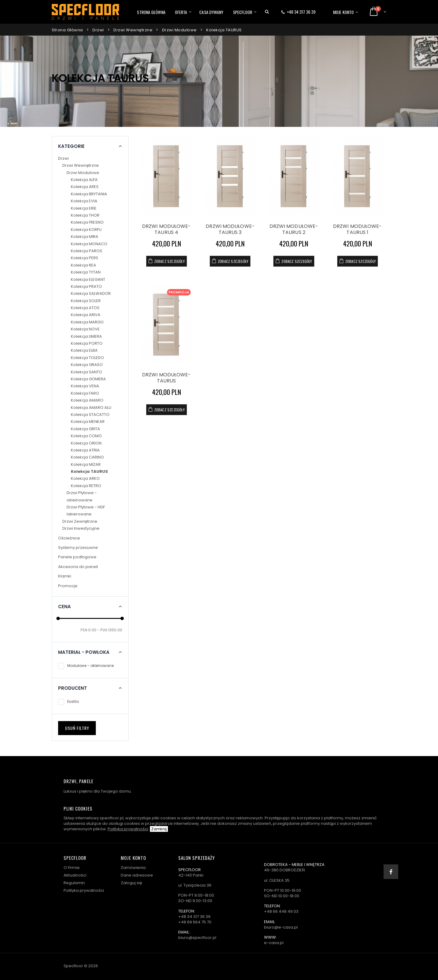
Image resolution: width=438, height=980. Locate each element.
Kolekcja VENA (85, 386)
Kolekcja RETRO (86, 486)
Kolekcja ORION (86, 443)
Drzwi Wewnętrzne (133, 30)
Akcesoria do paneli (78, 567)
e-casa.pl (274, 943)
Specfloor (243, 12)
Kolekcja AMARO (87, 400)
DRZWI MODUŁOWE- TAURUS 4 (167, 229)
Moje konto (343, 12)
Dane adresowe (137, 875)
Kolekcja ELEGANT (88, 279)
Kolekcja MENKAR (88, 422)
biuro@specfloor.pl (197, 938)
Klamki (65, 576)
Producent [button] (73, 688)
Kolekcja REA (83, 265)
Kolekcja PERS (85, 258)
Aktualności (75, 875)
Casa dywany (211, 12)
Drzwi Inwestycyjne (81, 528)
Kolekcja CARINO (87, 457)
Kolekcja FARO (85, 393)
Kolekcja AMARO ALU (91, 408)
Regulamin (74, 883)
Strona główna (151, 12)
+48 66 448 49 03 (281, 911)
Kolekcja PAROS (87, 251)
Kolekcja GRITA (85, 429)
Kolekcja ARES (85, 187)
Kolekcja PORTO (87, 343)
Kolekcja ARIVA (86, 315)
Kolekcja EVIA (84, 201)
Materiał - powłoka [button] (84, 652)
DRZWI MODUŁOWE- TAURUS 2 (294, 229)
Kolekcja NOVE (85, 329)
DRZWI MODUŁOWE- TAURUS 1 (358, 229)
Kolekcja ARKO (85, 478)
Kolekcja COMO (86, 436)
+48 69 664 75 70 (195, 922)
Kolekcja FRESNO (87, 222)
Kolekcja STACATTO (90, 415)
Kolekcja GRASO (87, 365)
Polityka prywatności (128, 829)
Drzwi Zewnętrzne (80, 521)
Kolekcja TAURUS (224, 30)
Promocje (68, 586)
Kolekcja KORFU (86, 230)
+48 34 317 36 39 (301, 12)
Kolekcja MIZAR (86, 464)
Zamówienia (133, 868)
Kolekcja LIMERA (86, 336)
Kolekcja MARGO (87, 322)
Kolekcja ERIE (84, 208)
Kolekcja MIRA (85, 237)
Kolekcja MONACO (89, 244)
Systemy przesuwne (78, 548)
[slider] (58, 619)
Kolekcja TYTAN (86, 272)
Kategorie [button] (71, 146)
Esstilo (73, 701)
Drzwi (98, 30)
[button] (267, 12)
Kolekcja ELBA (84, 350)
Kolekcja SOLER (86, 301)
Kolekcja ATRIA (85, 450)
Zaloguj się (131, 883)
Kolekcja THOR (85, 215)
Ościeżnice (69, 538)
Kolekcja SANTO (87, 372)
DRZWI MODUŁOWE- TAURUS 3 (230, 229)
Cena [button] (64, 607)
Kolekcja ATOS (85, 308)
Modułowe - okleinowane (90, 666)
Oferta (181, 12)
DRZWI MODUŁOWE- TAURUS (167, 378)
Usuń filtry (77, 728)
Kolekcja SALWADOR (91, 293)
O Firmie (72, 868)
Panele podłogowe (77, 557)
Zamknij (159, 829)
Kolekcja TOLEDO (87, 358)
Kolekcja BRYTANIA (89, 194)
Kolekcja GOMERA (88, 379)
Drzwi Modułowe (179, 30)
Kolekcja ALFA (84, 180)
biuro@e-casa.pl (281, 927)
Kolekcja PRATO (86, 286)
